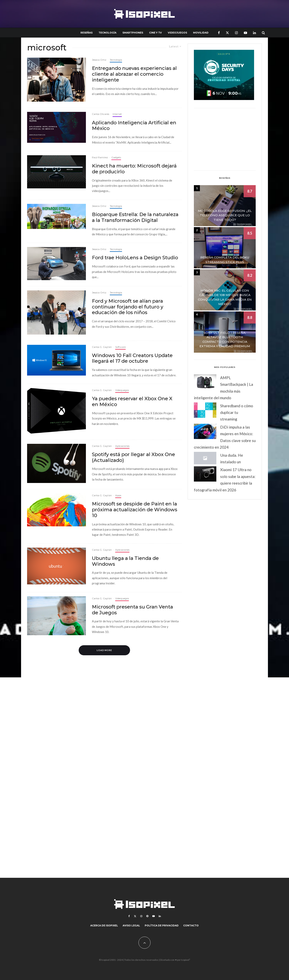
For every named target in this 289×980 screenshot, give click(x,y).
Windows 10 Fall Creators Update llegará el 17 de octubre (132, 358)
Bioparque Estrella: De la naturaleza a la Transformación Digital (135, 217)
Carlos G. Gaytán (102, 347)
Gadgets (116, 157)
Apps (118, 495)
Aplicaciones (122, 446)
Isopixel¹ (186, 960)
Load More (104, 650)
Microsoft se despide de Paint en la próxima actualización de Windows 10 (135, 510)
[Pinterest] (147, 916)
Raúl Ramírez (100, 157)
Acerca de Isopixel (104, 925)
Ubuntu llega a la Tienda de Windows (125, 561)
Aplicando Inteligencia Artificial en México (134, 126)
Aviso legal (131, 925)
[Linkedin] (254, 33)
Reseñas (86, 33)
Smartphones (133, 33)
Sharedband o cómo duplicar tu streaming (237, 412)
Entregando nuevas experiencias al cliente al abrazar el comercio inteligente (134, 74)
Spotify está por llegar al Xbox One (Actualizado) (133, 457)
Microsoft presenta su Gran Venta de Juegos (132, 610)
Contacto (191, 925)
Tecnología (107, 33)
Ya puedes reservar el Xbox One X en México (132, 402)
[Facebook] (219, 33)
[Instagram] (236, 33)
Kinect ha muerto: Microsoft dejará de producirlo (134, 169)
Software (120, 347)
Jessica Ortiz (99, 60)
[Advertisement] (225, 139)
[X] (227, 33)
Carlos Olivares (101, 114)
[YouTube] (245, 33)
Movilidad (201, 33)
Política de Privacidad (162, 925)
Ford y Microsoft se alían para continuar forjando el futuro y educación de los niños (128, 307)
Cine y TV (155, 33)
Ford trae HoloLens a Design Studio (135, 258)
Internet (117, 114)
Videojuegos (177, 33)
